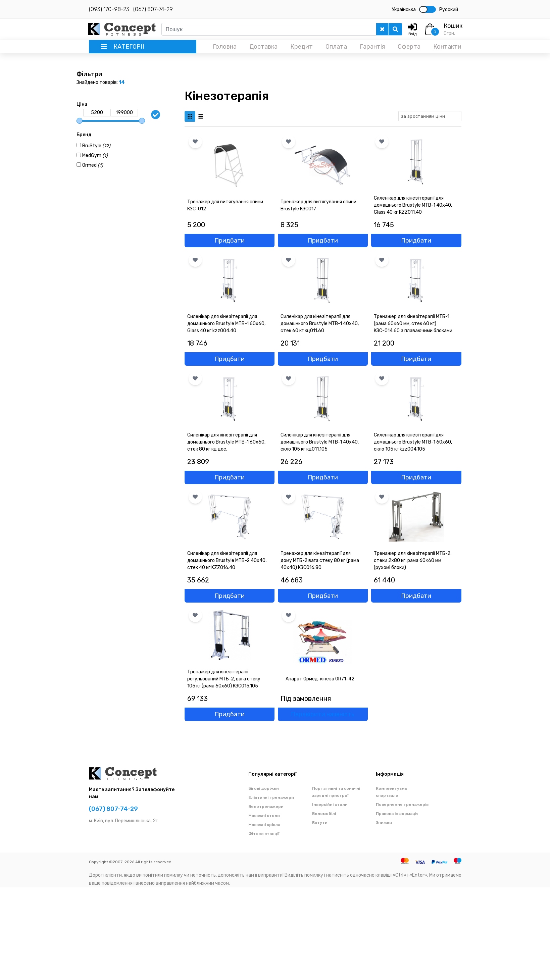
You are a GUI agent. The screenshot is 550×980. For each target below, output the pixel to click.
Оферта (409, 47)
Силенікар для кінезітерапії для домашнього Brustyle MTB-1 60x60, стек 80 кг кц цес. (226, 442)
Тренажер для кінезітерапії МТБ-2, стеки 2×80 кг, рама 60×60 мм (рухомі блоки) (413, 560)
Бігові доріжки (264, 788)
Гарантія (372, 47)
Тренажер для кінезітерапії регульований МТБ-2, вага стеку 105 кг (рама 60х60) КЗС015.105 (224, 679)
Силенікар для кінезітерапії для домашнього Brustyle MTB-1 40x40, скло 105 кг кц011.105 (320, 442)
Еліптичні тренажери (271, 797)
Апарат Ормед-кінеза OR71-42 (320, 679)
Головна (225, 47)
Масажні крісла (264, 825)
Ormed (93, 165)
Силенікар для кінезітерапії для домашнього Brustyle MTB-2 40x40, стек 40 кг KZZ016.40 (227, 560)
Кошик (453, 26)
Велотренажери (266, 807)
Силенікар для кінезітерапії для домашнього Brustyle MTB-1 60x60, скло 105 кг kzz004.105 (413, 442)
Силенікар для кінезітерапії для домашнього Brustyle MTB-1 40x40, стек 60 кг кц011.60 (320, 324)
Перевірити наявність (323, 714)
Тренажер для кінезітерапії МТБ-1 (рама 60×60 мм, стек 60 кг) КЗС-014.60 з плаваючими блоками (413, 324)
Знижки (384, 823)
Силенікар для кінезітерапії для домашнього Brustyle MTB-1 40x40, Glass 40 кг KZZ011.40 (413, 205)
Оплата (336, 47)
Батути (320, 823)
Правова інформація (397, 814)
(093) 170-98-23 (109, 9)
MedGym (95, 156)
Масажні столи (264, 816)
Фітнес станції (264, 834)
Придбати (230, 241)
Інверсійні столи (330, 805)
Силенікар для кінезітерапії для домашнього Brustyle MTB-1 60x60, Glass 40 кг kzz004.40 (226, 324)
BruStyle (96, 146)
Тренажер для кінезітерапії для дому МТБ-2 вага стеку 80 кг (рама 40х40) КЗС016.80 (320, 560)
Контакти (447, 47)
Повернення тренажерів (402, 805)
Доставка (263, 47)
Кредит (302, 47)
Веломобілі (324, 814)
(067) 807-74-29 (153, 9)
